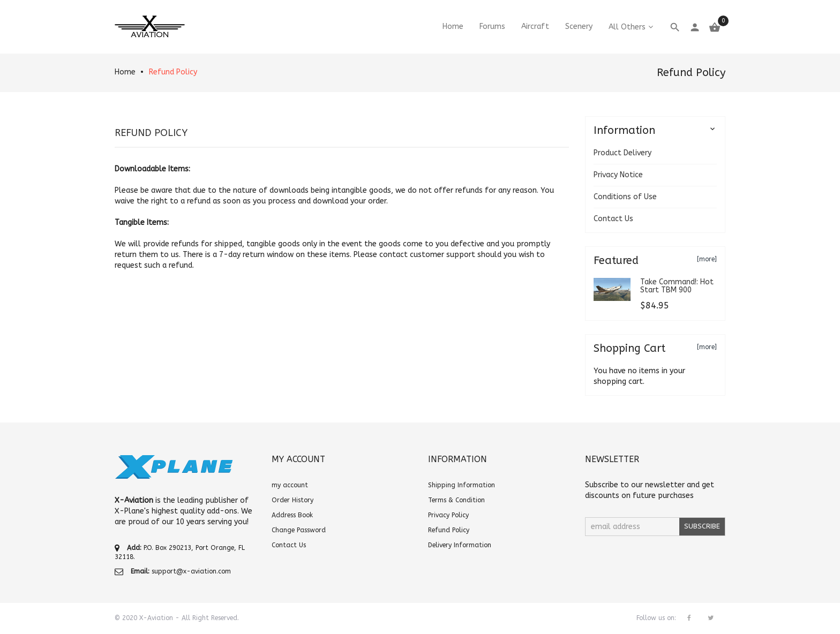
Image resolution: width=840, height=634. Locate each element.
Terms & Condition (456, 500)
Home (125, 72)
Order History (292, 500)
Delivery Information (460, 545)
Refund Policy (173, 72)
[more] (707, 259)
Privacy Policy (448, 515)
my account (290, 485)
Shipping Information (462, 485)
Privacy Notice (618, 175)
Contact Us (613, 219)
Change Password (299, 530)
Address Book (292, 515)
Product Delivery (622, 153)
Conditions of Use (625, 197)
